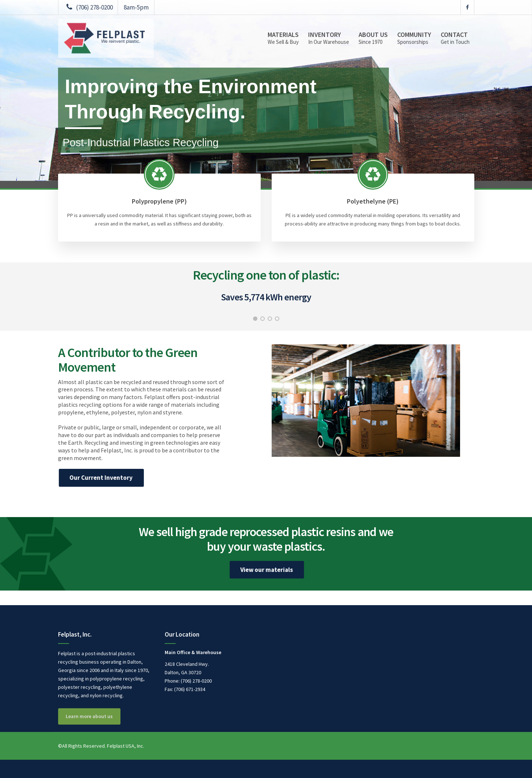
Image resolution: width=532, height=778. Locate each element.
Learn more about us (89, 716)
